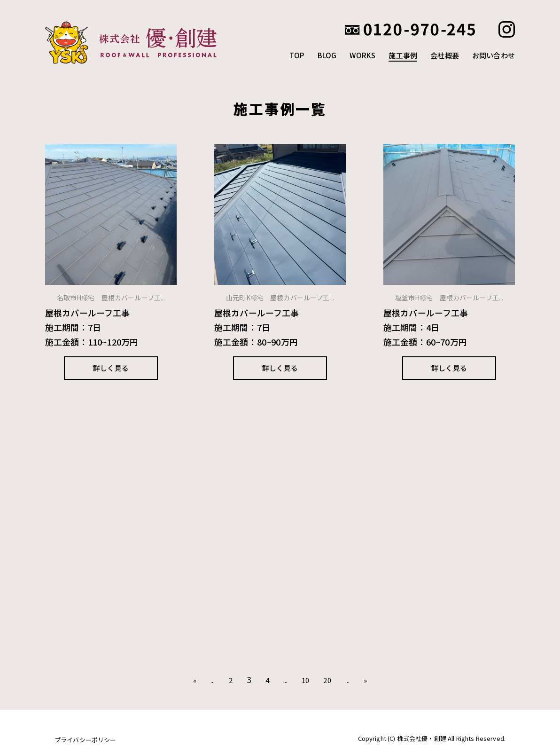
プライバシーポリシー (86, 740)
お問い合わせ (494, 55)
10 (305, 680)
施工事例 (403, 55)
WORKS (362, 55)
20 (327, 680)
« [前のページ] (195, 680)
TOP (297, 55)
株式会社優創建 (136, 43)
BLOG (327, 55)
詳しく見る (111, 368)
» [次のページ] (365, 680)
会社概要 (445, 55)
